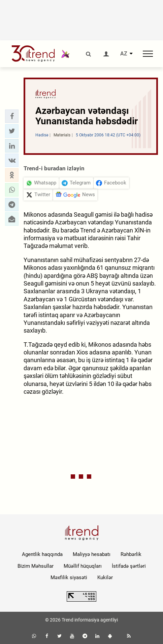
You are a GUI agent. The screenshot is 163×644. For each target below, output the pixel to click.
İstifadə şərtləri (129, 566)
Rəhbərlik (131, 554)
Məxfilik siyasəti (69, 577)
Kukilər (105, 577)
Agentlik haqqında (42, 554)
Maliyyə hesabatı (92, 554)
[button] (12, 116)
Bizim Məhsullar (36, 566)
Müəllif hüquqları (83, 566)
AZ (124, 54)
